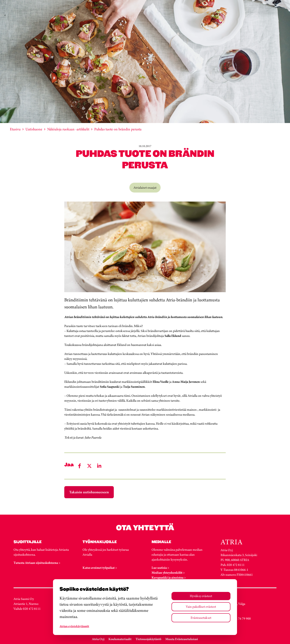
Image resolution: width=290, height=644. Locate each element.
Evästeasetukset (201, 618)
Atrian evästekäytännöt (74, 626)
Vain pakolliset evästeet (201, 607)
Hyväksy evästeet (201, 596)
